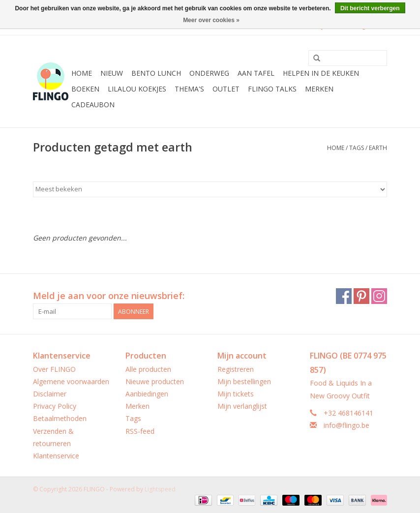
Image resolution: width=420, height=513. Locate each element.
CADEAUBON (93, 105)
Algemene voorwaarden (71, 381)
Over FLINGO (54, 369)
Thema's (189, 89)
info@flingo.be (346, 425)
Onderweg (209, 73)
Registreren (236, 369)
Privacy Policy (55, 406)
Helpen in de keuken (321, 73)
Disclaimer (50, 394)
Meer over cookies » (211, 20)
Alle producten (148, 369)
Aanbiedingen (147, 394)
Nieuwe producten (155, 381)
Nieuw (112, 73)
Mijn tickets (236, 394)
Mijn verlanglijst (242, 406)
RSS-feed (140, 431)
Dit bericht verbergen (370, 8)
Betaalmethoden (60, 418)
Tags (357, 148)
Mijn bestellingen (244, 381)
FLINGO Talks (272, 89)
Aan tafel (256, 73)
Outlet (226, 89)
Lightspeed (160, 489)
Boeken (85, 89)
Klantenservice (56, 456)
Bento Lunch (156, 73)
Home (82, 73)
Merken (319, 89)
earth (378, 148)
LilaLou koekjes (137, 89)
